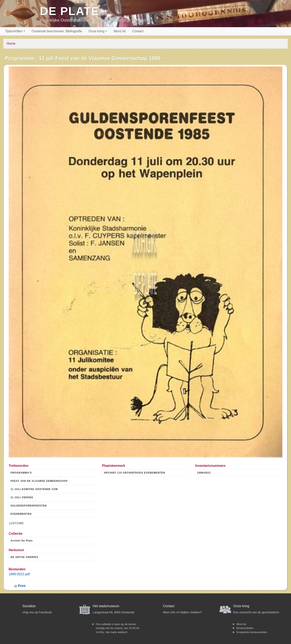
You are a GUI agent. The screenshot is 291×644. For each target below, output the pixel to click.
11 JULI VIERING (22, 497)
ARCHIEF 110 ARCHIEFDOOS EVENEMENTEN (134, 473)
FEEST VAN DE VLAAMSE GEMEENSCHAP (39, 481)
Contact (138, 31)
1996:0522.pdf (19, 574)
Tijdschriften (14, 31)
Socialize (29, 606)
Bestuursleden (245, 628)
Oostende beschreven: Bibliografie (57, 31)
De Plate (69, 11)
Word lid (120, 31)
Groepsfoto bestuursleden (252, 632)
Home (11, 44)
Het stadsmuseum (106, 606)
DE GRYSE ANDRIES (24, 557)
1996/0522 (204, 473)
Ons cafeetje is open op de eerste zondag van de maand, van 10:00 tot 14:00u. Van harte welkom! (118, 628)
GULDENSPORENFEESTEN (29, 506)
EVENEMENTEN (21, 514)
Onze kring (96, 31)
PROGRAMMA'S (21, 473)
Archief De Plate (22, 541)
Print (22, 586)
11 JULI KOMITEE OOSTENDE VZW (34, 489)
